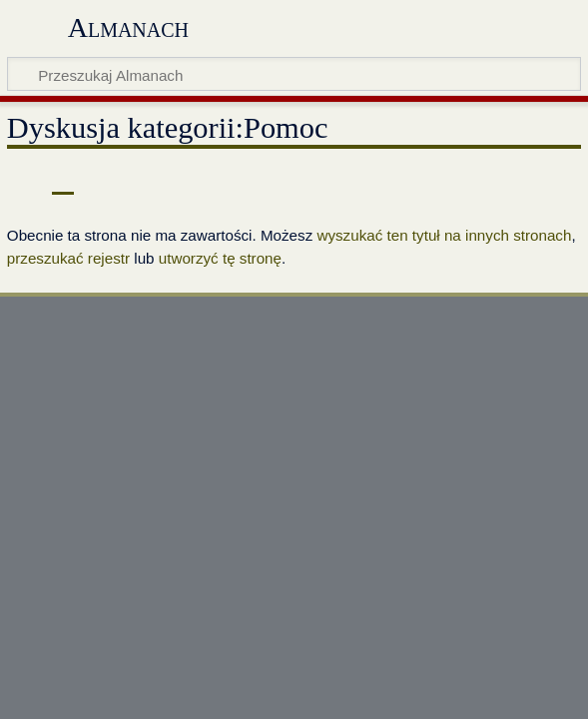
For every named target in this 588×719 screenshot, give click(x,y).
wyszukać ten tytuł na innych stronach (444, 235)
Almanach (128, 27)
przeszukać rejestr (68, 258)
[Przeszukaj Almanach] (294, 74)
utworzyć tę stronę (220, 258)
